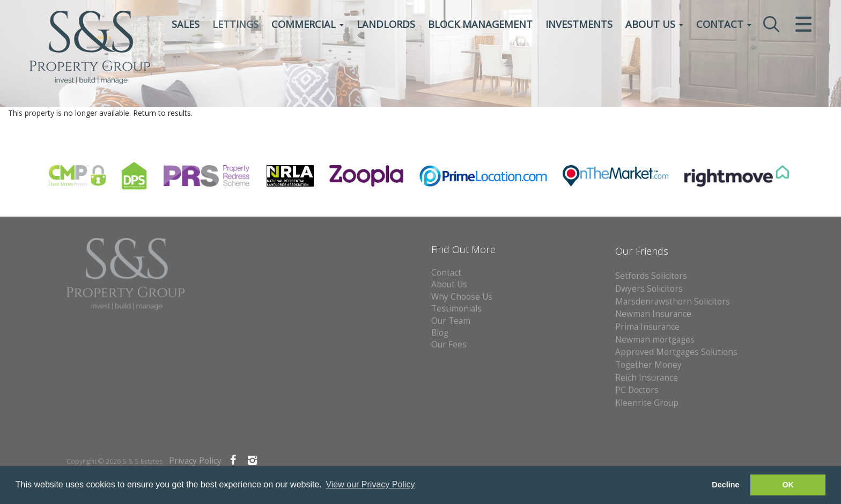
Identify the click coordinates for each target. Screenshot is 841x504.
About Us (654, 24)
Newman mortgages (655, 340)
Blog (440, 333)
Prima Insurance (647, 327)
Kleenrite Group (647, 403)
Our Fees (449, 344)
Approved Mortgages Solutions (676, 352)
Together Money (648, 365)
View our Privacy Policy (370, 484)
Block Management (480, 24)
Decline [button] (725, 485)
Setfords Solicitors (651, 276)
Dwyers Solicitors (649, 289)
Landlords (386, 24)
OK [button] (788, 485)
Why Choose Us (462, 297)
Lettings (235, 24)
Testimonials (456, 309)
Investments (579, 24)
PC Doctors (637, 390)
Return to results (162, 113)
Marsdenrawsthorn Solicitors (673, 302)
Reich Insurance (647, 378)
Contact (724, 24)
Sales (186, 24)
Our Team (451, 321)
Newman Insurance (654, 314)
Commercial (308, 24)
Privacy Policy (195, 461)
